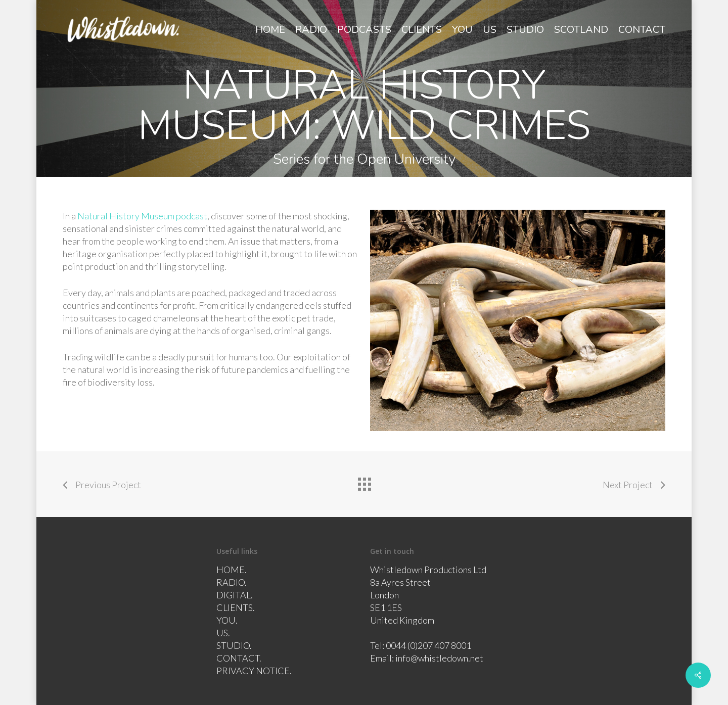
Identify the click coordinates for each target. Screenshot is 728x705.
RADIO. (232, 582)
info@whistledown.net (439, 658)
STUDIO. (234, 645)
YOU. (227, 620)
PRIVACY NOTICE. (254, 671)
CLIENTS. (236, 607)
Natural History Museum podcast (142, 216)
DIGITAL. (235, 595)
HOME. (232, 570)
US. (223, 633)
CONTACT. (239, 658)
